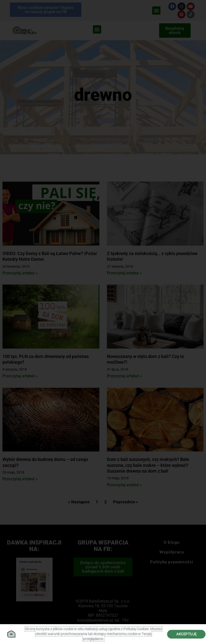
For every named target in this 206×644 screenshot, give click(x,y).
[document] (103, 322)
